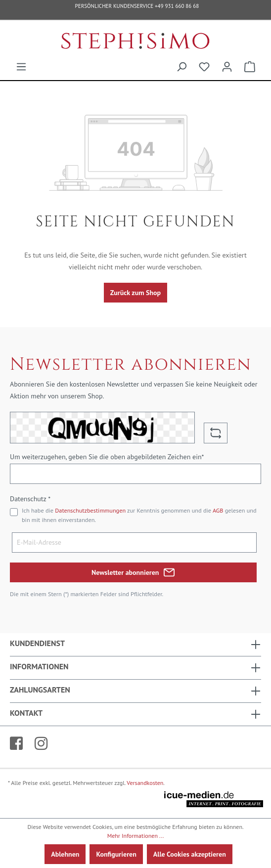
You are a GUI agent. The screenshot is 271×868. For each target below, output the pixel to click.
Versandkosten (145, 783)
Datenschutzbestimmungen (90, 510)
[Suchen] (181, 67)
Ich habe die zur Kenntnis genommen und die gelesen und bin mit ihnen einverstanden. (139, 515)
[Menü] (21, 67)
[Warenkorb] (250, 67)
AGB (218, 510)
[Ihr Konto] (227, 67)
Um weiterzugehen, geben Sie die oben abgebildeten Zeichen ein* (107, 457)
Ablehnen (65, 854)
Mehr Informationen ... (136, 836)
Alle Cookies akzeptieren (190, 854)
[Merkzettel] (204, 67)
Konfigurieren (116, 854)
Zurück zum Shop (135, 293)
